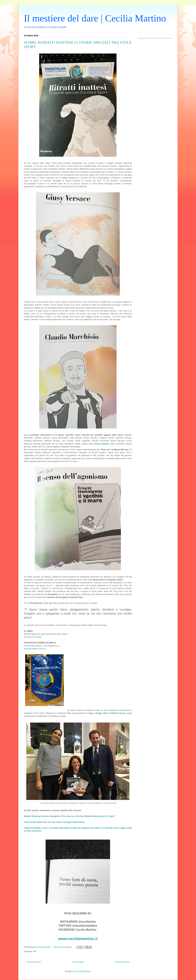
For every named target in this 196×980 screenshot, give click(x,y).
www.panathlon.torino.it (35, 649)
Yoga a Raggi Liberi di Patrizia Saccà (107, 713)
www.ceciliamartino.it (78, 939)
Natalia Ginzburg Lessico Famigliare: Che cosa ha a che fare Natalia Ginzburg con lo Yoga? (69, 816)
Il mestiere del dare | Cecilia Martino (95, 18)
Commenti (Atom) (83, 971)
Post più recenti (34, 962)
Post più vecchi (122, 962)
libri (35, 951)
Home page (78, 962)
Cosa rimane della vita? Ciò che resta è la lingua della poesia (54, 822)
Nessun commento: (63, 947)
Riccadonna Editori (33, 637)
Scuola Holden (101, 444)
